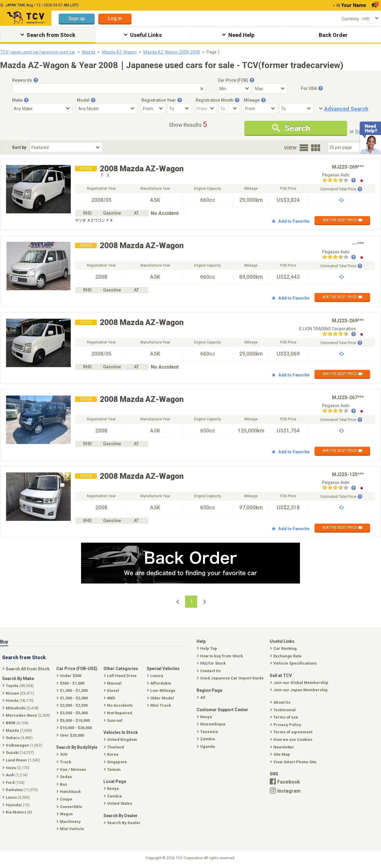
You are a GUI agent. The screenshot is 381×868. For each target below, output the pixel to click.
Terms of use (285, 717)
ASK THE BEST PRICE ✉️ (342, 220)
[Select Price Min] (235, 89)
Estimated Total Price (341, 189)
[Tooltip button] (36, 80)
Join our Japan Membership (300, 690)
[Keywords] (109, 89)
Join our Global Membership (300, 683)
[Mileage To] (296, 108)
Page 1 (213, 52)
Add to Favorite (291, 221)
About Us (281, 702)
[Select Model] (107, 108)
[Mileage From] (261, 108)
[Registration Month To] (229, 108)
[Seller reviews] (339, 181)
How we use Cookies (292, 740)
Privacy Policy (286, 725)
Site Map (281, 754)
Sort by (19, 147)
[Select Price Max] (270, 89)
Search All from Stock (27, 669)
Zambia (207, 739)
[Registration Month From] (206, 108)
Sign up (77, 18)
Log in (115, 18)
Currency (350, 19)
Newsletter (283, 747)
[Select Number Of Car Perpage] (348, 147)
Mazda (89, 52)
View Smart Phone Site (294, 762)
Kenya (205, 717)
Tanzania (208, 732)
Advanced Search (346, 109)
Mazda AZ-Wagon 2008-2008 (172, 52)
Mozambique (212, 724)
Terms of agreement (292, 732)
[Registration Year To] (180, 108)
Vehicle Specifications (294, 663)
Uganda (207, 746)
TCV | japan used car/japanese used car (38, 52)
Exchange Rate (286, 656)
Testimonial (283, 710)
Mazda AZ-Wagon (119, 52)
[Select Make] (42, 108)
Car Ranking (284, 648)
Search (291, 128)
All (202, 697)
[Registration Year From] (154, 108)
